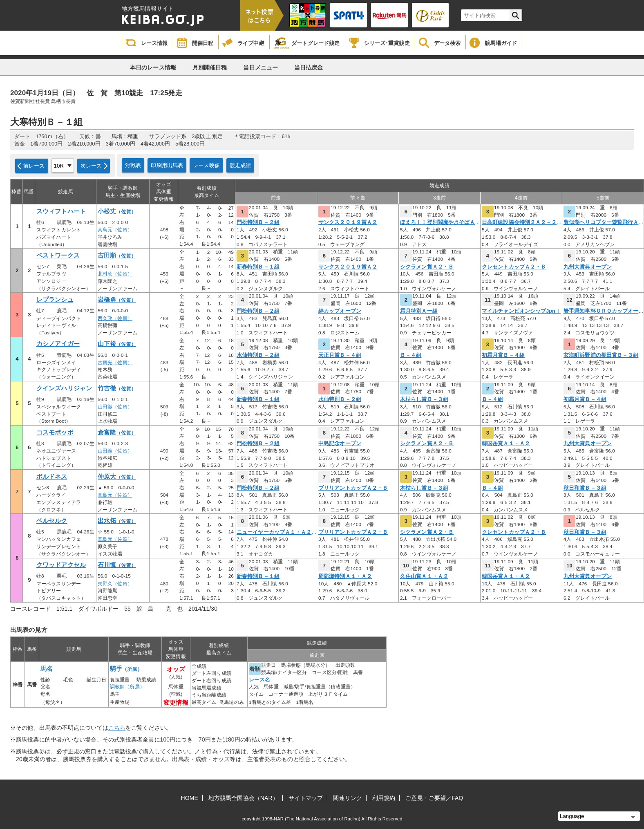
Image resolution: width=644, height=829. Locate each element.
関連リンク (348, 798)
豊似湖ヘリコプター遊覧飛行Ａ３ (604, 222)
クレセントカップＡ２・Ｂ (514, 267)
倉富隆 (117, 432)
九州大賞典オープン (588, 267)
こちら (117, 728)
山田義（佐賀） (115, 451)
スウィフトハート (61, 211)
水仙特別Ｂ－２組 (258, 355)
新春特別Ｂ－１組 (258, 267)
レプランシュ (55, 300)
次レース (91, 166)
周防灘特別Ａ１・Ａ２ (345, 576)
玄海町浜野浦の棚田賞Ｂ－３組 (601, 355)
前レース (34, 166)
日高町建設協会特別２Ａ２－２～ (522, 222)
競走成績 (240, 165)
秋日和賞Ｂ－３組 (585, 488)
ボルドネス (52, 477)
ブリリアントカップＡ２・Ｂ (353, 488)
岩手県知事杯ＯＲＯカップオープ (604, 311)
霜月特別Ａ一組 (419, 311)
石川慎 (117, 565)
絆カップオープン (340, 311)
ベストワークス (58, 255)
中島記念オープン (340, 444)
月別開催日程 (210, 67)
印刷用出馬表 (167, 165)
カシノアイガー (58, 344)
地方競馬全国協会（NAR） (243, 798)
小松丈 (117, 211)
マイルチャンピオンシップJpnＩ (521, 311)
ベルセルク (52, 521)
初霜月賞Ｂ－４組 (503, 355)
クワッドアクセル (61, 565)
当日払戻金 (309, 67)
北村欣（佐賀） (115, 274)
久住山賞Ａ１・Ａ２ (424, 576)
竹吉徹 (117, 388)
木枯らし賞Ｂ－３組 (424, 399)
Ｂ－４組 (411, 355)
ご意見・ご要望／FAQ (434, 798)
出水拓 (117, 521)
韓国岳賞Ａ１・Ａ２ (506, 444)
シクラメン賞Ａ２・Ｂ (427, 267)
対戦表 (133, 165)
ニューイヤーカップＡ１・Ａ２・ (277, 532)
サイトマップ (306, 798)
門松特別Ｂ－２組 (258, 222)
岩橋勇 (117, 300)
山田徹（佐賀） (115, 407)
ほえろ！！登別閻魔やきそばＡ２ (440, 222)
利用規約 (384, 798)
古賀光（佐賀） (115, 363)
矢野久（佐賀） (115, 584)
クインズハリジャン (64, 388)
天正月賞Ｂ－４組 (340, 355)
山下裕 (117, 344)
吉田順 (117, 255)
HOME (190, 798)
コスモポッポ (55, 432)
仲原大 (117, 477)
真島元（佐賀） (115, 230)
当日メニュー (261, 67)
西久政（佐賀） (115, 318)
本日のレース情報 (153, 67)
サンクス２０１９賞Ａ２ (348, 222)
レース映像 (206, 165)
